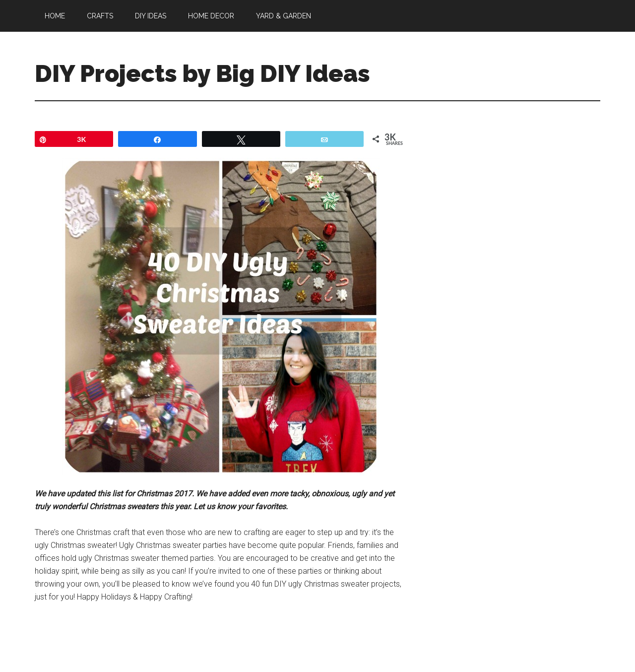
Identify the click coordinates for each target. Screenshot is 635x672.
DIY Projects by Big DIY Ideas (202, 73)
